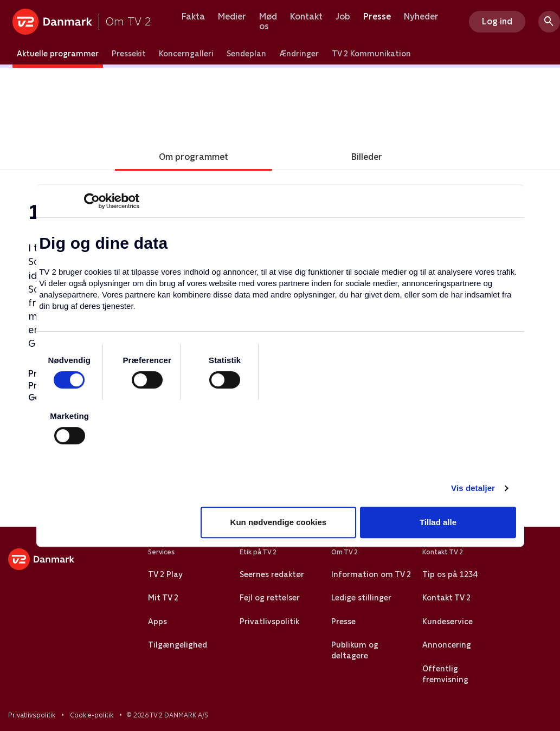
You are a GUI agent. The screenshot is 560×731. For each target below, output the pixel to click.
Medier (232, 17)
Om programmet (194, 157)
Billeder (367, 157)
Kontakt (306, 17)
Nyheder (421, 17)
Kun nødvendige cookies (279, 522)
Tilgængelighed (178, 645)
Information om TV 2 (371, 574)
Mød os (268, 21)
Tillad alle (438, 522)
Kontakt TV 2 (446, 598)
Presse (377, 17)
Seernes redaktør (272, 574)
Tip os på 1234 (450, 574)
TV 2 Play (165, 574)
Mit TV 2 (163, 598)
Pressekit (129, 54)
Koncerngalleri (186, 54)
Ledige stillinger (361, 598)
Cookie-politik (92, 715)
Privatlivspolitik (269, 622)
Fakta (193, 17)
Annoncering (447, 645)
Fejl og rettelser (270, 598)
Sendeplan (246, 54)
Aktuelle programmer (58, 54)
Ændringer (299, 54)
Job (343, 17)
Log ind (497, 21)
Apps (157, 622)
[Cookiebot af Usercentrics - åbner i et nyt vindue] (92, 201)
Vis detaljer (473, 488)
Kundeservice (448, 622)
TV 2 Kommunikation (371, 54)
